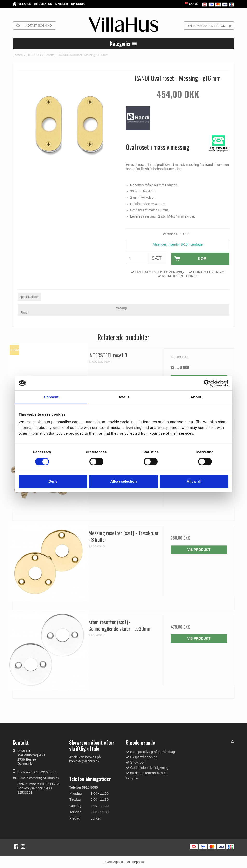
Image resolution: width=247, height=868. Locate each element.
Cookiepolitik (135, 861)
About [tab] (196, 397)
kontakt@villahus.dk (44, 778)
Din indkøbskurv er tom (210, 26)
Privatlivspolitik (113, 861)
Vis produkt (199, 549)
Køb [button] (189, 258)
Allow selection (123, 481)
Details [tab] (123, 397)
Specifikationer (29, 296)
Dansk (191, 4)
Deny (53, 481)
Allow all (194, 481)
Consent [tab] (51, 397)
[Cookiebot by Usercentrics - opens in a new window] (207, 383)
